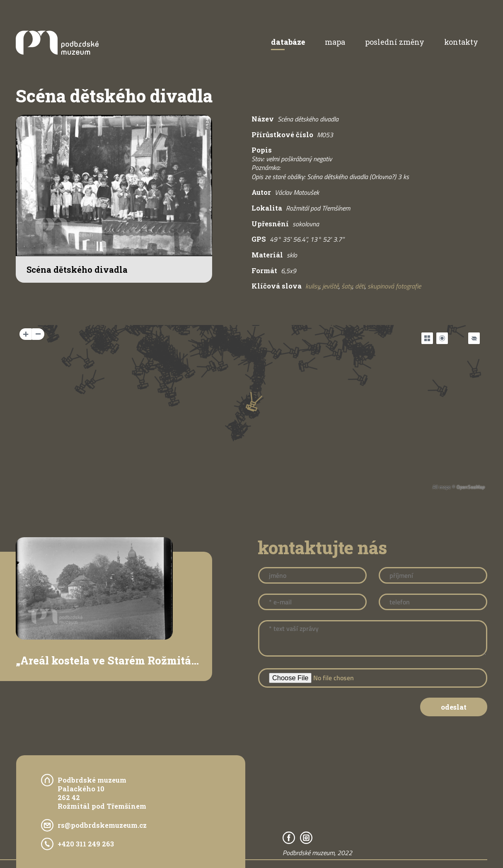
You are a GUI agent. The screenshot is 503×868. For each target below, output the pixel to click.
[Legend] (474, 338)
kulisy (312, 286)
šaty (347, 286)
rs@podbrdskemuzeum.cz (102, 825)
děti (360, 286)
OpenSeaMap (471, 487)
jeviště (330, 286)
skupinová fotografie (394, 286)
